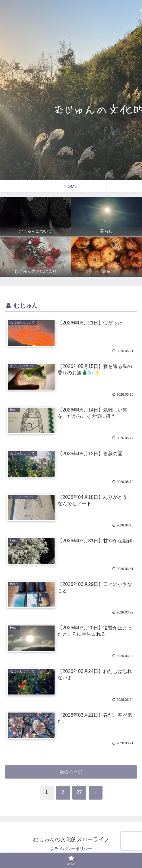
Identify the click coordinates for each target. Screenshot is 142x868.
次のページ (71, 772)
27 (79, 792)
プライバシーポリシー (71, 849)
